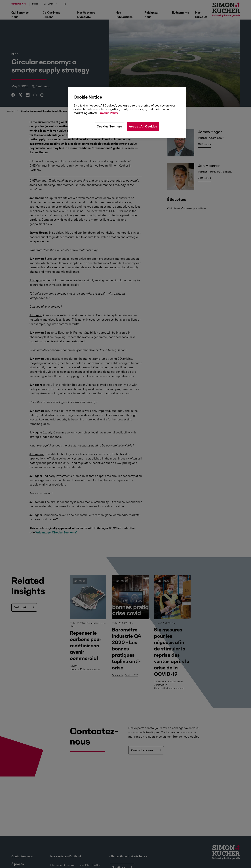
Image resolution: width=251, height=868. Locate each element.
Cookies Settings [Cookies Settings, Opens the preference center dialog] (109, 126)
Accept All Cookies (143, 126)
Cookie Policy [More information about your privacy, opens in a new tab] (109, 113)
